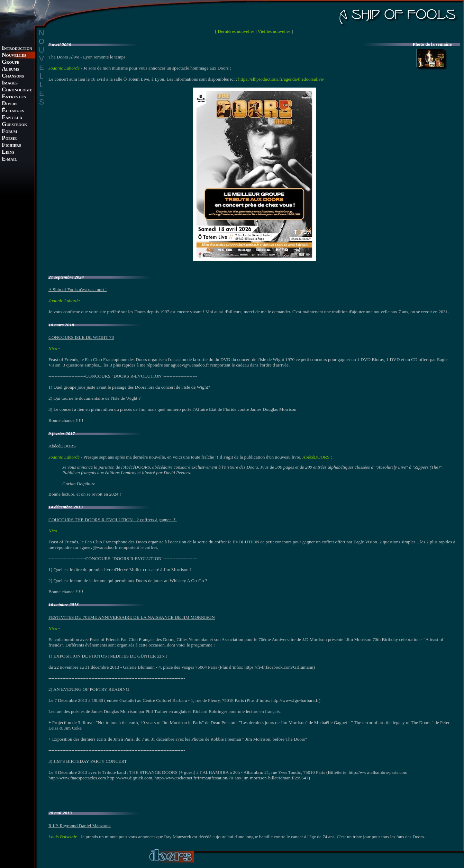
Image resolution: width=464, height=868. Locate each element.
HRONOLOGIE (17, 90)
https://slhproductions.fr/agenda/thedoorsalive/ (281, 79)
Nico (53, 348)
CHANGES (13, 111)
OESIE (9, 139)
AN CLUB (12, 118)
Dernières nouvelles (236, 31)
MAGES (10, 83)
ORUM (9, 132)
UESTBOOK (14, 125)
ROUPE (11, 62)
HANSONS (13, 76)
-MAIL (9, 159)
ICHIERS (11, 146)
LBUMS (10, 69)
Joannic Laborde (64, 68)
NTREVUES (14, 97)
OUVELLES (14, 56)
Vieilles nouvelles (274, 31)
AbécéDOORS (316, 457)
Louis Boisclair (63, 837)
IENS (8, 152)
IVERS (10, 104)
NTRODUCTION (17, 49)
